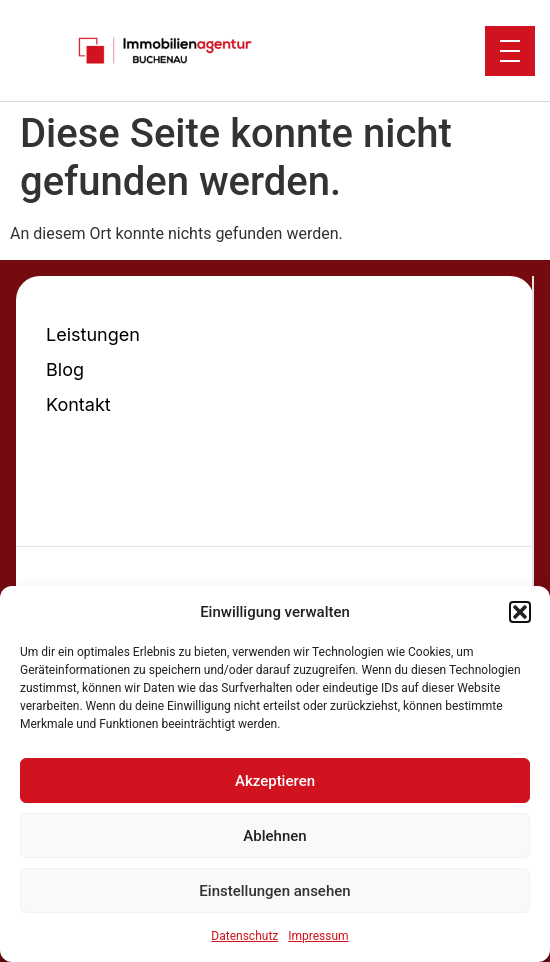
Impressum (318, 936)
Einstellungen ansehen (274, 891)
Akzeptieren (275, 781)
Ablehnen (274, 836)
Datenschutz (244, 936)
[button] (520, 612)
